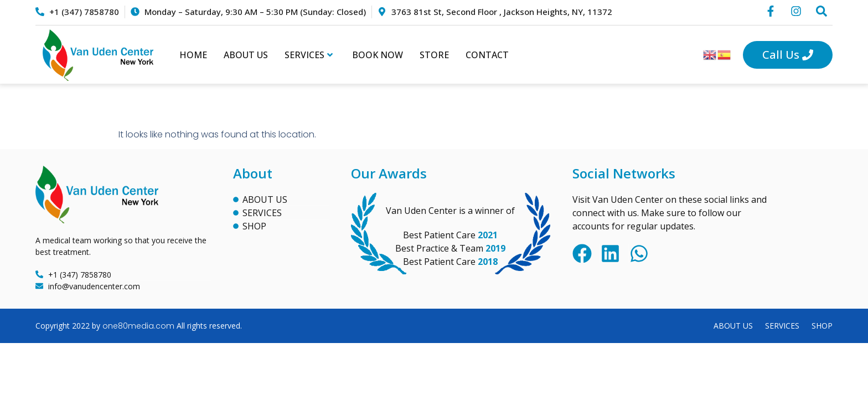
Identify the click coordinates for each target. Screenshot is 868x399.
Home (193, 55)
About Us (246, 55)
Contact (487, 55)
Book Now (378, 55)
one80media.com (138, 326)
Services (309, 55)
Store (434, 55)
